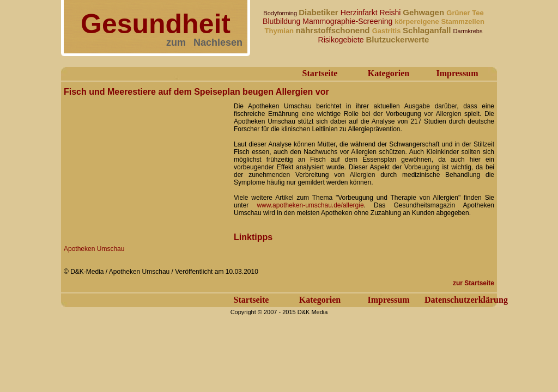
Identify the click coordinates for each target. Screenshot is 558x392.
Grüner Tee (465, 13)
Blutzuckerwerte (398, 39)
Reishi (391, 13)
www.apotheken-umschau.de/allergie (310, 205)
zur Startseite (474, 283)
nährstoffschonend (334, 30)
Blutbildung (283, 21)
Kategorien (389, 73)
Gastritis (387, 31)
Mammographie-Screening (348, 21)
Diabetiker (320, 12)
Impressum (457, 73)
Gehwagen (424, 12)
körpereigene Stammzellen (439, 22)
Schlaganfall (428, 30)
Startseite (320, 73)
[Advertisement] (145, 168)
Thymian (280, 31)
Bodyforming (281, 13)
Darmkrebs (468, 31)
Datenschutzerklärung (466, 300)
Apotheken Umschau (94, 249)
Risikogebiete (342, 40)
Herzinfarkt (360, 13)
